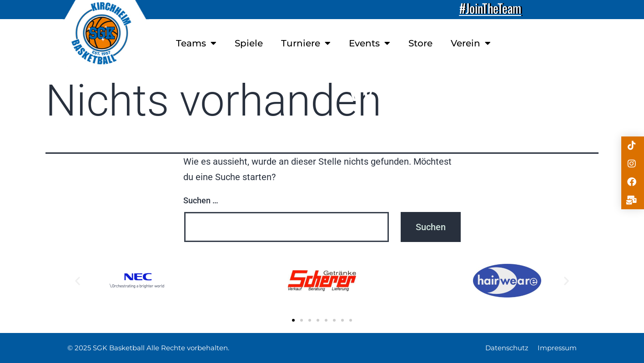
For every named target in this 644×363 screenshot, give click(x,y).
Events (370, 43)
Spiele (249, 43)
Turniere (306, 43)
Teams (196, 43)
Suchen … (201, 200)
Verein (471, 43)
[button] (78, 281)
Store (420, 43)
